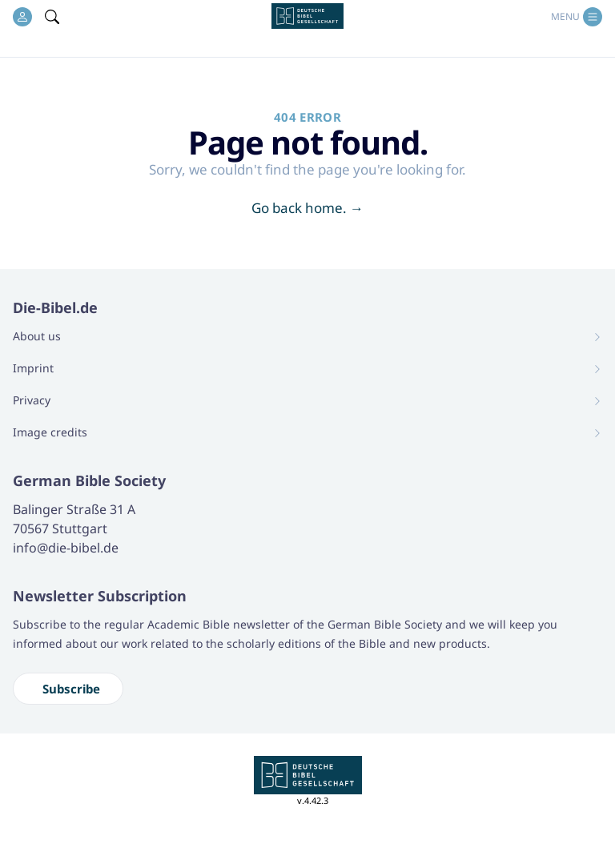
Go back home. (307, 208)
